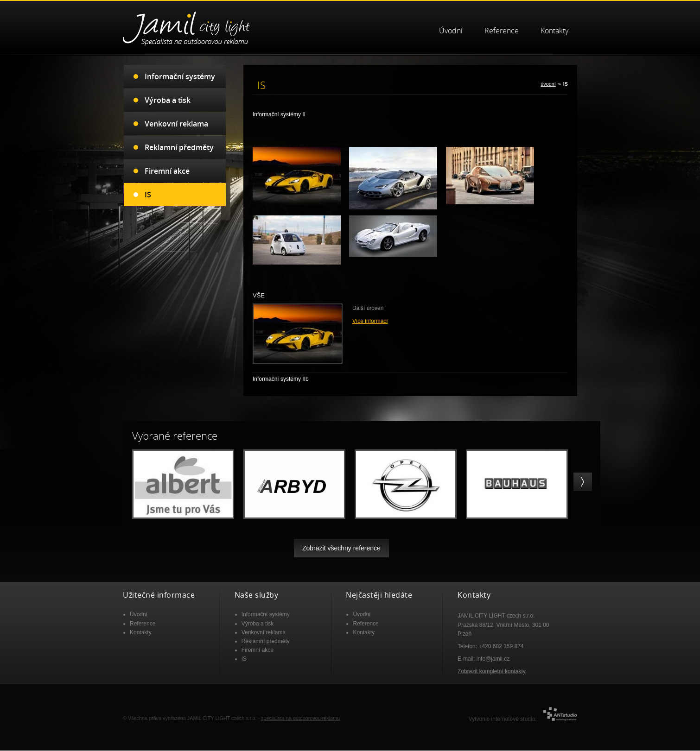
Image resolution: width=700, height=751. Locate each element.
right (583, 482)
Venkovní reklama (176, 124)
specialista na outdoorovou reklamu (300, 718)
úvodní (548, 84)
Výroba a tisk (168, 100)
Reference (502, 31)
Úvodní (451, 31)
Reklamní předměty (179, 147)
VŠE (259, 295)
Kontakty (554, 31)
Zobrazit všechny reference (341, 548)
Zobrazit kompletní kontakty (492, 671)
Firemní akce (167, 171)
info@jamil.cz (493, 659)
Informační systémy (180, 76)
